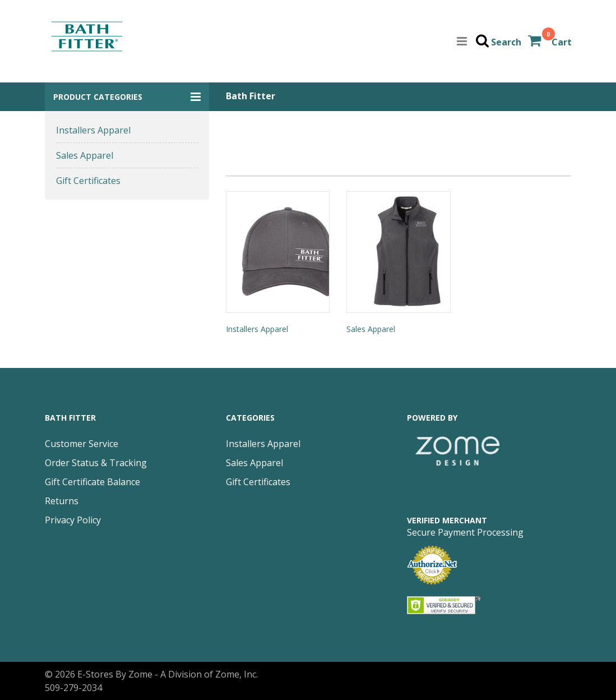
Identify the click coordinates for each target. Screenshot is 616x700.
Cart (562, 42)
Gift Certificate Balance (92, 482)
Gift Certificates (88, 181)
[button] (127, 97)
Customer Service (82, 444)
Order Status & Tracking (96, 463)
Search (506, 42)
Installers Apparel (93, 130)
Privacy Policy (73, 520)
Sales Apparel (85, 155)
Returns (62, 501)
